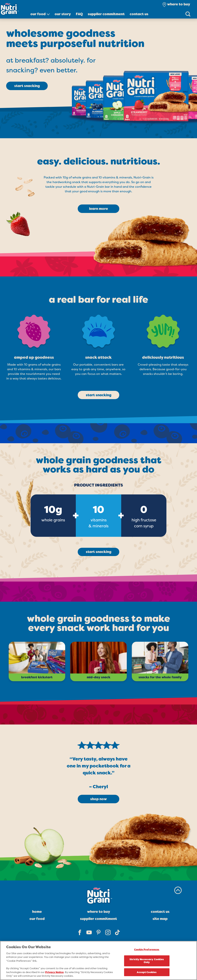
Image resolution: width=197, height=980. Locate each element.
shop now (98, 799)
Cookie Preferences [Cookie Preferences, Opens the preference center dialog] (147, 950)
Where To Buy (99, 912)
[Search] (188, 14)
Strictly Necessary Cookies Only (147, 961)
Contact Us (139, 14)
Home (37, 912)
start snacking (27, 86)
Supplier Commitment (106, 14)
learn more (98, 209)
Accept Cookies (147, 973)
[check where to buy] (176, 4)
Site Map (160, 919)
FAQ (79, 14)
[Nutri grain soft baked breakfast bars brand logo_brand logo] (15, 9)
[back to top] (178, 890)
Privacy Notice (54, 973)
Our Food (38, 14)
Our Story (63, 14)
